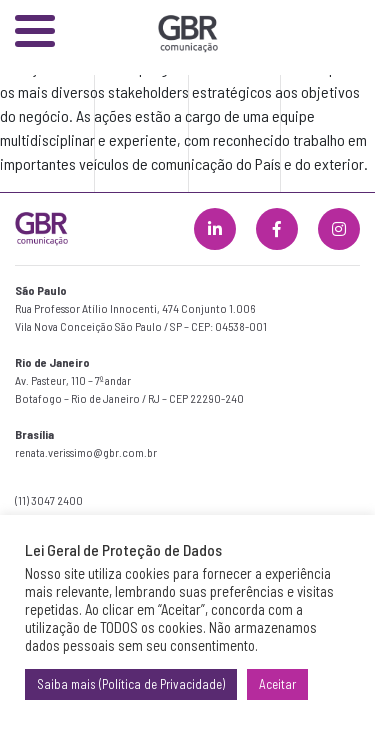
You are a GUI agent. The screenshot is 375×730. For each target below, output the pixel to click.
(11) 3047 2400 (49, 500)
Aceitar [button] (277, 684)
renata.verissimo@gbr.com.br (86, 452)
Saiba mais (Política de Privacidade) (131, 684)
